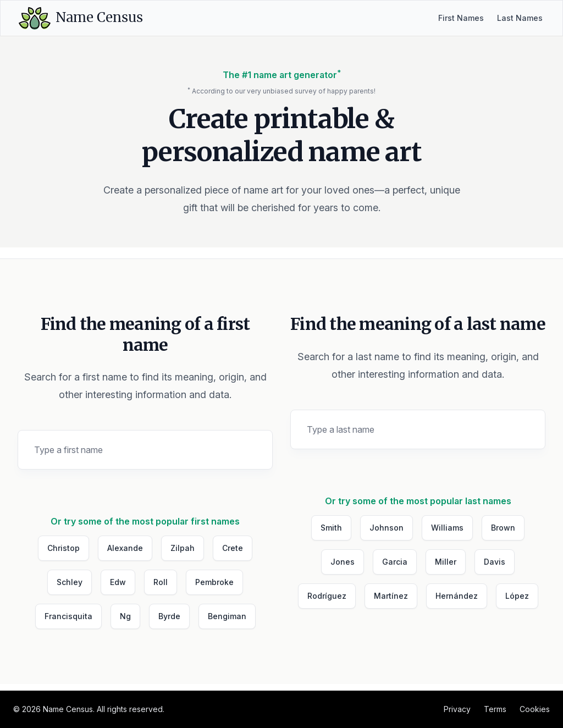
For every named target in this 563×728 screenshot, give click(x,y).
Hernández (457, 596)
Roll (161, 582)
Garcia (395, 562)
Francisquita (68, 616)
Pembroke (214, 582)
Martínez (391, 596)
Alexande (125, 548)
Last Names (520, 18)
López (517, 596)
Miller (446, 562)
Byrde (169, 616)
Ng (125, 616)
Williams (447, 528)
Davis (495, 562)
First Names (461, 18)
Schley (70, 582)
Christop (64, 548)
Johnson (387, 528)
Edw (118, 582)
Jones (343, 562)
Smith (331, 528)
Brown (503, 528)
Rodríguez (327, 596)
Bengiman (227, 616)
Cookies (535, 709)
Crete (233, 548)
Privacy (457, 709)
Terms (495, 709)
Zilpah (183, 548)
